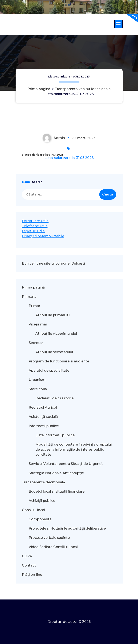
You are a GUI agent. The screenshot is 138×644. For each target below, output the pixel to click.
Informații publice (44, 426)
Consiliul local (33, 510)
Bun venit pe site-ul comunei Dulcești (53, 263)
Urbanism (37, 380)
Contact (29, 565)
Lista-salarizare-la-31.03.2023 (69, 158)
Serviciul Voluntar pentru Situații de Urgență (66, 464)
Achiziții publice (42, 501)
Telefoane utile (35, 226)
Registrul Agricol (43, 407)
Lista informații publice (55, 435)
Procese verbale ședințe (49, 538)
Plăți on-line (32, 575)
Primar (34, 306)
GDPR (27, 556)
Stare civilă (38, 389)
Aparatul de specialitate (49, 371)
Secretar (36, 343)
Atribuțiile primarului (53, 315)
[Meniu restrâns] (118, 24)
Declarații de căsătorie (54, 398)
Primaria (29, 297)
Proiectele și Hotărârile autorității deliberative (67, 528)
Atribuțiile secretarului (54, 352)
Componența (40, 519)
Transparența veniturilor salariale (83, 89)
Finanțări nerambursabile (43, 236)
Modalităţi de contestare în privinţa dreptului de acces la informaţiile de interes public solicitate (74, 449)
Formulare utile (35, 221)
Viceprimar (38, 324)
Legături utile (33, 231)
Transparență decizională (44, 482)
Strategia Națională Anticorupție (56, 473)
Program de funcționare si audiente (59, 361)
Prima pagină (39, 89)
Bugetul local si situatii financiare (57, 491)
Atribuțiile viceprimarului (56, 334)
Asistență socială (43, 417)
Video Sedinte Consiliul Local (53, 547)
